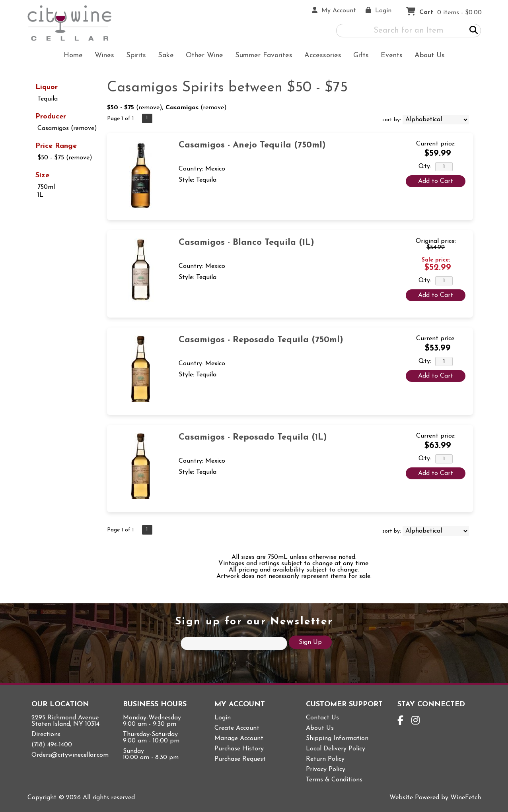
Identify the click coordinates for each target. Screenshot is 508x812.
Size (42, 175)
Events (392, 55)
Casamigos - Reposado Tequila (261, 340)
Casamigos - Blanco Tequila (246, 243)
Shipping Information (337, 738)
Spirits (133, 56)
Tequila (48, 99)
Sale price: (436, 260)
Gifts (358, 56)
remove (149, 108)
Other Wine (202, 56)
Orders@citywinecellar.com (70, 755)
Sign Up (310, 642)
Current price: (436, 144)
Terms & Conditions (334, 780)
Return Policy (325, 759)
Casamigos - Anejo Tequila (252, 145)
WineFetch (466, 798)
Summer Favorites (261, 56)
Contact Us (322, 718)
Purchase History (239, 749)
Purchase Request (240, 759)
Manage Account (239, 738)
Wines (102, 56)
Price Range (56, 146)
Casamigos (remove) (67, 128)
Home (73, 55)
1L (40, 195)
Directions (46, 734)
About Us (427, 56)
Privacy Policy (326, 769)
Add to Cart (436, 181)
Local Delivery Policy (336, 749)
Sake (166, 55)
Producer (51, 117)
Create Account (237, 728)
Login (223, 718)
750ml (46, 187)
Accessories (320, 56)
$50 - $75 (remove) (65, 158)
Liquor (47, 87)
